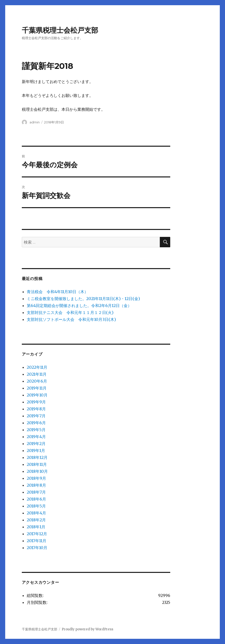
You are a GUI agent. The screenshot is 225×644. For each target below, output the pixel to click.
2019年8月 (36, 409)
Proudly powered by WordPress (87, 629)
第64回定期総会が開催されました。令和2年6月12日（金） (79, 306)
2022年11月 (37, 367)
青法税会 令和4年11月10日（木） (57, 292)
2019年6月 (36, 423)
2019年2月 (36, 444)
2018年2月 (36, 520)
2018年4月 (36, 513)
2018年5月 (36, 506)
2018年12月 (37, 457)
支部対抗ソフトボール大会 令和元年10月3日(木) (71, 319)
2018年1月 (36, 527)
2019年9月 (36, 402)
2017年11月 (37, 541)
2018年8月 (36, 485)
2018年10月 (37, 471)
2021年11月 (37, 374)
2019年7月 (36, 416)
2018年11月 (37, 464)
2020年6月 (37, 381)
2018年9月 (36, 478)
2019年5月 (36, 430)
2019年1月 (36, 450)
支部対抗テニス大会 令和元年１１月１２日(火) (70, 312)
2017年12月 (37, 534)
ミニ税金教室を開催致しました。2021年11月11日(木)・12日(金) (83, 299)
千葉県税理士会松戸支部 (60, 30)
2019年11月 (37, 388)
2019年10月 (37, 395)
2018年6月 (36, 499)
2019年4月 (36, 437)
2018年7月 (36, 492)
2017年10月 (37, 548)
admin (35, 122)
